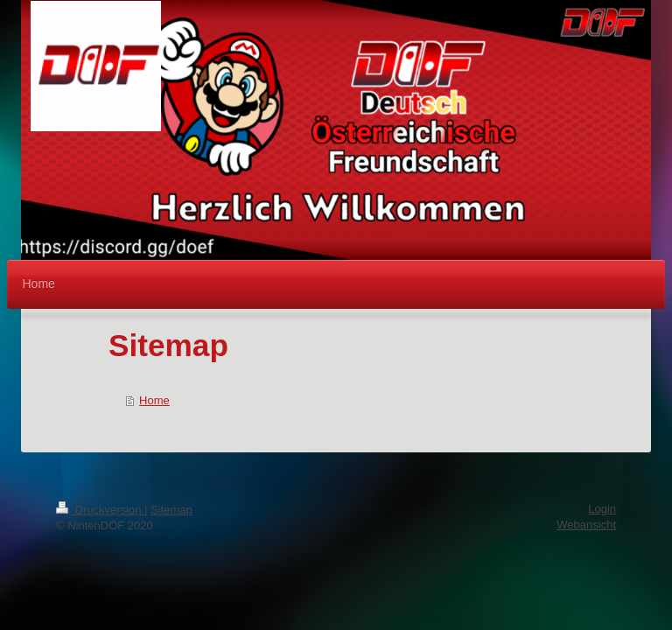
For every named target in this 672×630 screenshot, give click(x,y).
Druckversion (100, 510)
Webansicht (586, 525)
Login (602, 509)
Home (154, 400)
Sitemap (171, 510)
